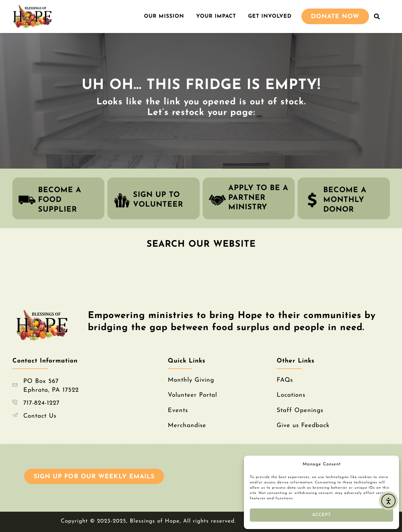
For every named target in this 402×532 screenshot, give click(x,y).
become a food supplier (60, 200)
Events (178, 410)
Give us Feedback (303, 425)
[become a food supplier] (27, 200)
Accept (322, 515)
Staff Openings (300, 410)
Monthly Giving (191, 380)
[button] (377, 17)
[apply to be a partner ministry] (217, 200)
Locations (291, 395)
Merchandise (187, 425)
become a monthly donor (345, 200)
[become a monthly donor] (312, 200)
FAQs (285, 380)
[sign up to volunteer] (122, 200)
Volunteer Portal (192, 395)
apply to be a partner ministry (258, 198)
